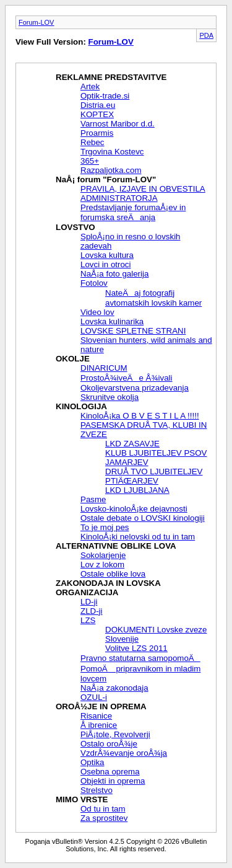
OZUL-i (94, 697)
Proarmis (97, 133)
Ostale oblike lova (113, 574)
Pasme (93, 499)
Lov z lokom (102, 565)
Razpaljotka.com (111, 170)
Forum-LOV (36, 22)
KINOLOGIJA (81, 406)
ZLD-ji (92, 611)
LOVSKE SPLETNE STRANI (133, 331)
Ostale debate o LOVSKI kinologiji (143, 518)
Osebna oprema (110, 772)
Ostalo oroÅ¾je (109, 744)
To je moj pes (105, 527)
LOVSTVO (75, 227)
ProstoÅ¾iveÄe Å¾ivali (127, 378)
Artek (90, 86)
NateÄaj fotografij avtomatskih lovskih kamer (153, 298)
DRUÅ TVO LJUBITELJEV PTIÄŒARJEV (154, 476)
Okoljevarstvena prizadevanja (135, 388)
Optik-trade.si (105, 96)
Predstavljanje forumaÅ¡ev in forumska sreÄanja (133, 212)
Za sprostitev (104, 818)
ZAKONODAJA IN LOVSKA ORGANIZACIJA (108, 588)
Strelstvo (97, 790)
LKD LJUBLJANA (137, 490)
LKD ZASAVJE (132, 444)
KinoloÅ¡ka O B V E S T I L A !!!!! (140, 416)
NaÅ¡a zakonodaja (114, 688)
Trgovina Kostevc (112, 152)
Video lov (97, 312)
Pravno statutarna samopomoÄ (140, 658)
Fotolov (94, 283)
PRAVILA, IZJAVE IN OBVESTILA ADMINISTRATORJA (143, 193)
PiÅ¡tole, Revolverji (115, 734)
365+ (90, 161)
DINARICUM (104, 368)
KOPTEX (97, 114)
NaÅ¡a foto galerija (114, 274)
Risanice (96, 716)
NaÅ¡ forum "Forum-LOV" (106, 179)
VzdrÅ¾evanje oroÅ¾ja (124, 753)
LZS (88, 620)
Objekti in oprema (113, 781)
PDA (206, 35)
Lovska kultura (107, 255)
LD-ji (89, 602)
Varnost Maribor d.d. (118, 124)
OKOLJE (73, 359)
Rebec (92, 142)
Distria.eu (98, 105)
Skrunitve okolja (110, 397)
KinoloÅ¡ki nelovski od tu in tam (138, 537)
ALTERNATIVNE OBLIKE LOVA (116, 546)
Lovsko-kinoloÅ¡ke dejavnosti (134, 509)
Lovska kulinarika (112, 321)
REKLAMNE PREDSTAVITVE (111, 77)
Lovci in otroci (106, 264)
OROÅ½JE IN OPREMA (101, 706)
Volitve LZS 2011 (136, 648)
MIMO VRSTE (82, 799)
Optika (92, 762)
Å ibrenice (99, 725)
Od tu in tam (103, 809)
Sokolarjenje (103, 555)
